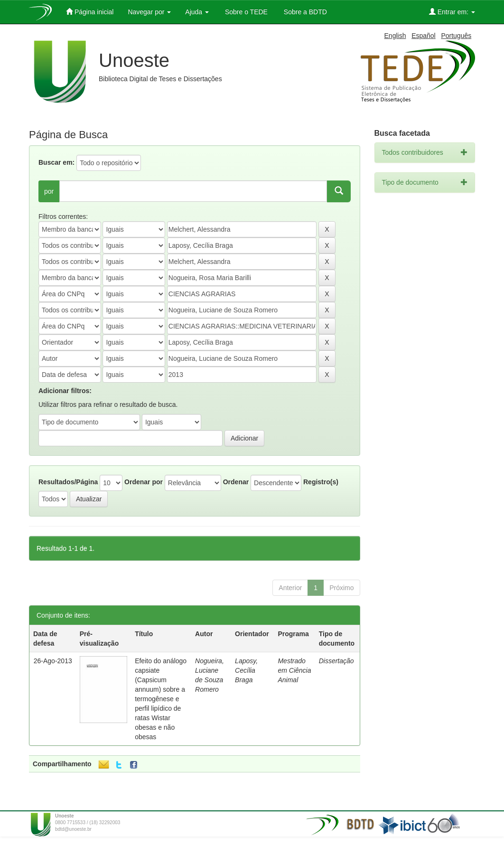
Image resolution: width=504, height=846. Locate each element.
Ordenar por (144, 482)
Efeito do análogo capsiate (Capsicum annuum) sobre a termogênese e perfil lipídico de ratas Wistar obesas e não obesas (161, 699)
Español (424, 36)
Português (456, 36)
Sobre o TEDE (245, 12)
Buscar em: (56, 162)
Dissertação (336, 661)
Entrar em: (452, 12)
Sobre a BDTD (304, 12)
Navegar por (149, 12)
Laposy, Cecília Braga (246, 670)
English (395, 36)
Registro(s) (321, 482)
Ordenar (236, 482)
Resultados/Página (68, 482)
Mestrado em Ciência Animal (294, 670)
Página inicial (90, 12)
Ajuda (197, 12)
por (49, 191)
